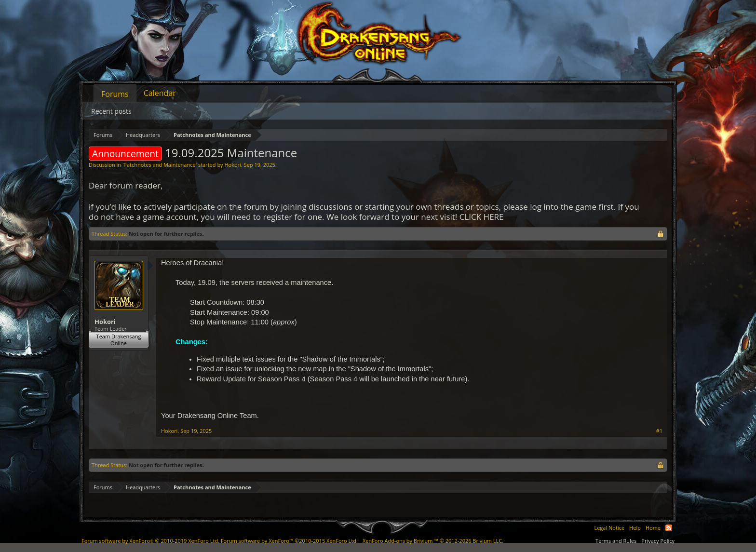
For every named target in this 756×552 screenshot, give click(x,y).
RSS (669, 528)
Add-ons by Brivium (433, 541)
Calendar (160, 93)
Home (653, 528)
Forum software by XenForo (150, 541)
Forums (115, 94)
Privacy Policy (658, 541)
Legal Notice (609, 528)
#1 (659, 431)
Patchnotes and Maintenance (159, 165)
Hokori (232, 165)
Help (635, 528)
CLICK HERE (482, 217)
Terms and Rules (616, 541)
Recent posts (111, 111)
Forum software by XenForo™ (289, 541)
